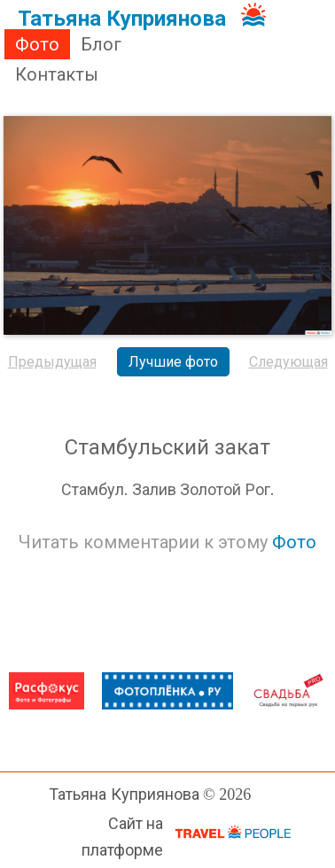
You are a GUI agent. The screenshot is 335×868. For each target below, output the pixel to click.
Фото (37, 44)
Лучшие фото (173, 362)
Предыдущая (52, 362)
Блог (101, 44)
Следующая (288, 362)
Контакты (57, 74)
